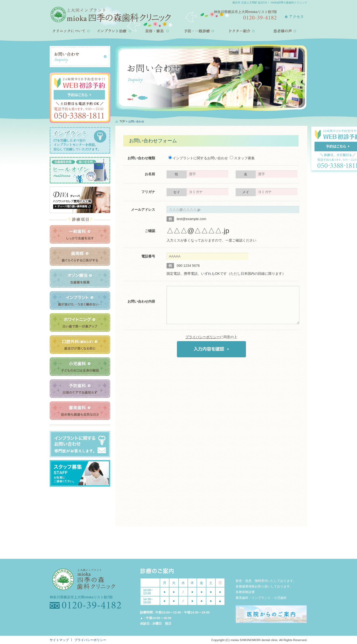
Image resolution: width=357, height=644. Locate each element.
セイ (177, 192)
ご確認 (150, 231)
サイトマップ (59, 640)
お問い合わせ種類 (141, 158)
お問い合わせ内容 (141, 301)
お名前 (150, 174)
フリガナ (148, 192)
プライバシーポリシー (203, 337)
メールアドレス (143, 210)
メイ (246, 192)
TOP (122, 121)
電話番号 (148, 256)
